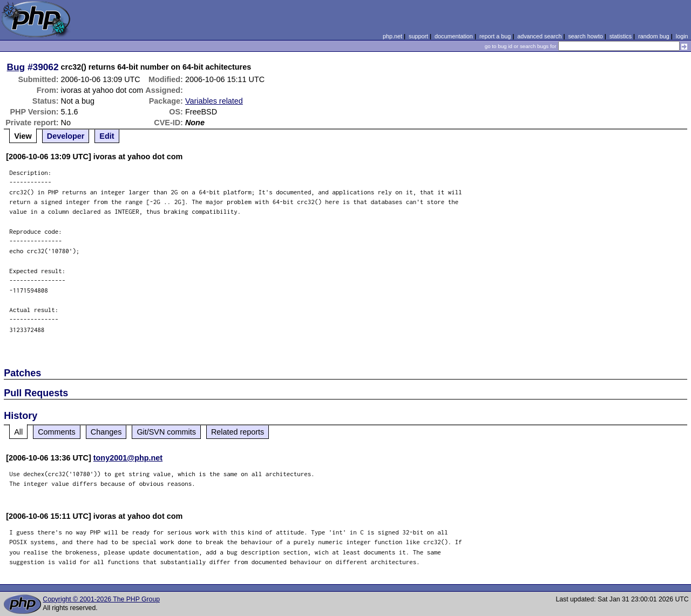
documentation (454, 36)
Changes (106, 432)
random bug (654, 36)
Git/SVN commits (166, 432)
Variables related (214, 101)
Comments (57, 432)
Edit (107, 136)
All (18, 432)
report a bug (495, 36)
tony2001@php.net (128, 458)
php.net (392, 36)
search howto (585, 36)
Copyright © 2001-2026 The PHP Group (101, 599)
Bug (16, 67)
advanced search (539, 36)
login (682, 36)
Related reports (238, 432)
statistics (621, 36)
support (418, 36)
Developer (66, 136)
